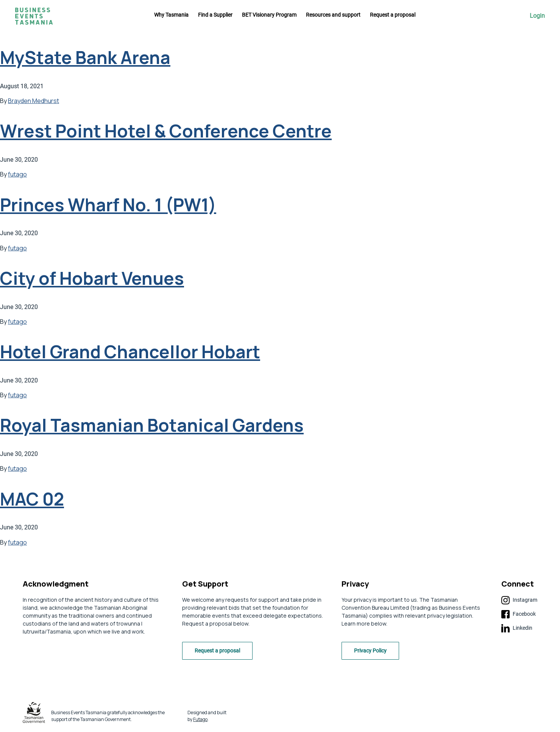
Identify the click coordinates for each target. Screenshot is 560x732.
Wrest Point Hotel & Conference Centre (166, 131)
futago (17, 174)
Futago (200, 719)
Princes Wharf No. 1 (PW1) (108, 205)
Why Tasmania (171, 15)
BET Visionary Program (269, 15)
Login (537, 16)
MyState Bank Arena (85, 57)
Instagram (519, 600)
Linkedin (517, 628)
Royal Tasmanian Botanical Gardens (152, 425)
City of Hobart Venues (92, 278)
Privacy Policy (370, 651)
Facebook (519, 614)
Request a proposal (393, 15)
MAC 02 (32, 499)
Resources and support (333, 15)
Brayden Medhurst (34, 101)
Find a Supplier (215, 15)
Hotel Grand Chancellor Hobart (130, 352)
